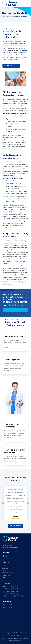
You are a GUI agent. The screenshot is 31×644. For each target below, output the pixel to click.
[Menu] (27, 4)
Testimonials (6, 575)
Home (4, 17)
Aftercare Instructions (9, 573)
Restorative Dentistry (20, 17)
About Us (5, 568)
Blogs (4, 578)
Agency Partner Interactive (11, 638)
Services (9, 17)
